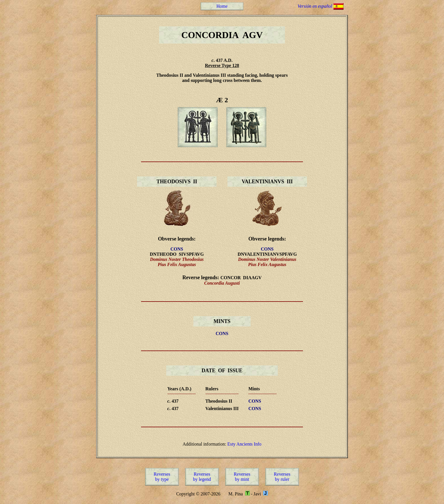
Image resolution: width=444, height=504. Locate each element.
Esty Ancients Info (244, 444)
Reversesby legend (202, 477)
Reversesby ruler (282, 477)
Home (222, 6)
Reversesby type (162, 477)
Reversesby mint (242, 477)
